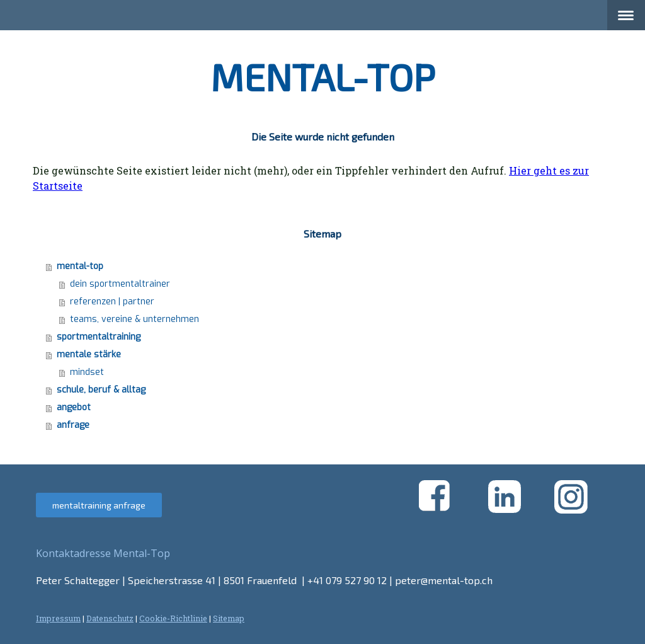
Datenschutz (110, 618)
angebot (74, 407)
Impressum (58, 618)
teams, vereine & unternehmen (134, 319)
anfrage (73, 425)
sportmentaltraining (99, 337)
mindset (87, 372)
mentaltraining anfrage (99, 505)
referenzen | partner (112, 302)
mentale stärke (89, 354)
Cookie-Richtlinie (173, 618)
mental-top (80, 266)
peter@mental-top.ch (444, 580)
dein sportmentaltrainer (120, 284)
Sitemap (229, 618)
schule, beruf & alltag (101, 390)
